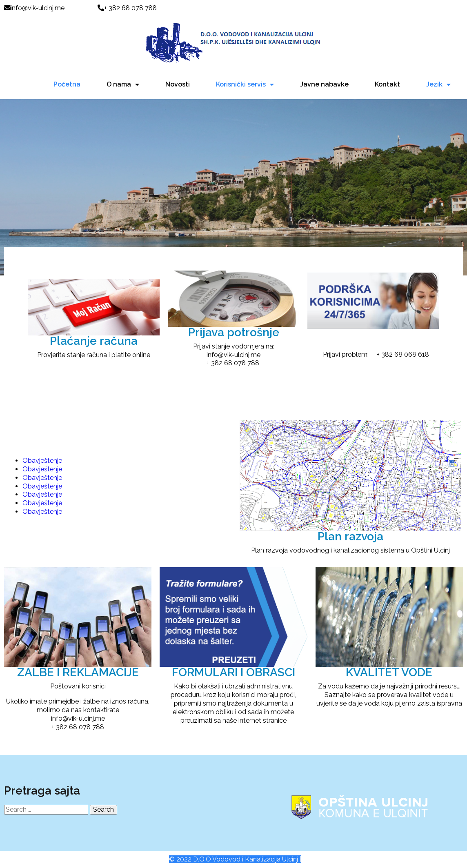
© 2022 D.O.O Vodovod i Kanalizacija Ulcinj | (235, 859)
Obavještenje (42, 461)
